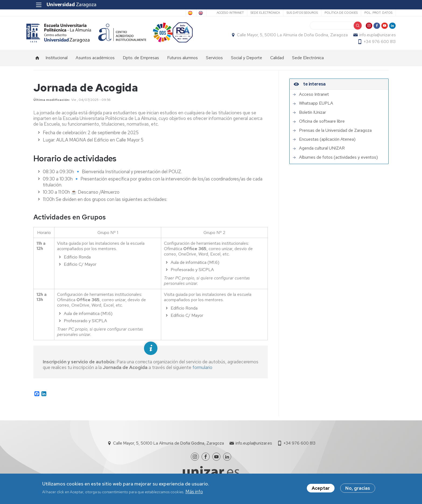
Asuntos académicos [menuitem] (95, 61)
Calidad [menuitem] (277, 61)
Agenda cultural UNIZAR (322, 151)
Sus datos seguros (295, 13)
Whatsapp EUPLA (316, 106)
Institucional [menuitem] (57, 61)
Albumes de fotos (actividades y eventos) (338, 160)
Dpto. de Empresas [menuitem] (141, 61)
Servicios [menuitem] (214, 61)
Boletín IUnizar (312, 115)
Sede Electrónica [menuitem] (308, 61)
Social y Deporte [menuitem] (247, 61)
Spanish (170, 13)
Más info (194, 492)
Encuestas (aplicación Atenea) (327, 142)
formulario (202, 370)
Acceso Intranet (223, 13)
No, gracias (358, 489)
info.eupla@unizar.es (370, 37)
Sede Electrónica (258, 13)
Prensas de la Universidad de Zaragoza (335, 133)
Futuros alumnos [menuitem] (182, 61)
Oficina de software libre (322, 124)
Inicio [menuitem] (37, 61)
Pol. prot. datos (371, 13)
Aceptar (321, 489)
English (192, 13)
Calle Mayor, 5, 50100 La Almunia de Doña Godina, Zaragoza (285, 37)
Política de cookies (334, 13)
